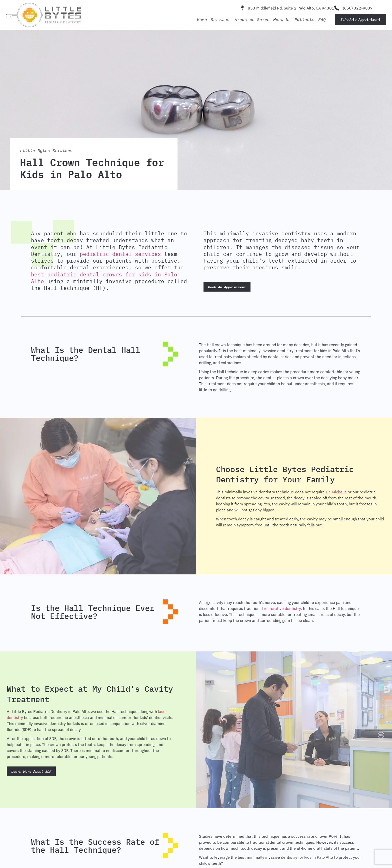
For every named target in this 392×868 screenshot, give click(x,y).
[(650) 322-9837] (337, 8)
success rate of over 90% (314, 836)
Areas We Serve (252, 20)
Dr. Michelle (336, 492)
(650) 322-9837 (358, 8)
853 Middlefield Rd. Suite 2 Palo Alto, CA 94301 (291, 8)
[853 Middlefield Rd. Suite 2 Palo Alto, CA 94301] (242, 8)
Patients (304, 20)
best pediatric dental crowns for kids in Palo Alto (104, 278)
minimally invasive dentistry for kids (279, 857)
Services (221, 20)
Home (202, 20)
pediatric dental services (120, 254)
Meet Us (282, 20)
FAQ (322, 20)
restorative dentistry (282, 608)
